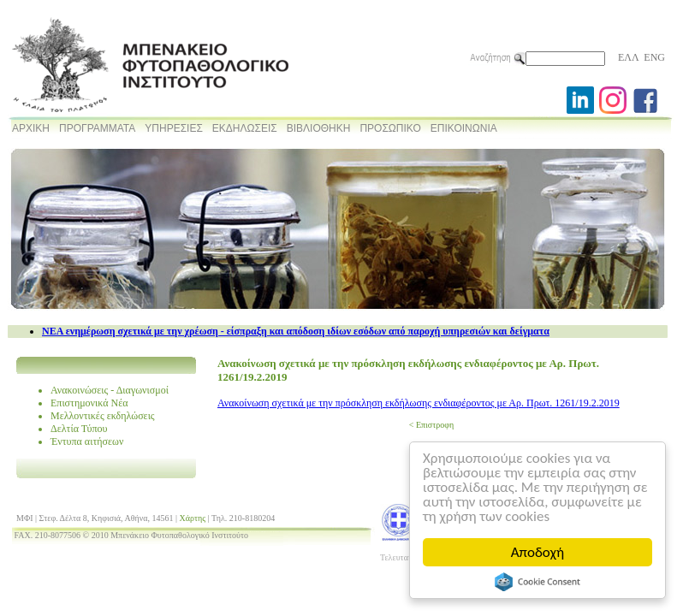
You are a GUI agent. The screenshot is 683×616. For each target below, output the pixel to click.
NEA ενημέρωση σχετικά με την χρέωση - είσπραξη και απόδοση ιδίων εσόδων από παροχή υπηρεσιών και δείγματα (296, 331)
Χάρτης (193, 518)
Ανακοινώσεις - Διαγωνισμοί (110, 390)
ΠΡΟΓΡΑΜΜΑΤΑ (97, 128)
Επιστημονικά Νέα (89, 403)
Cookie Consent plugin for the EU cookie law (537, 582)
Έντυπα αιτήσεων (87, 441)
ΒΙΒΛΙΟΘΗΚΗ (319, 128)
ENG (654, 57)
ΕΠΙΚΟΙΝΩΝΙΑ (464, 128)
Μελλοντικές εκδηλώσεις (103, 416)
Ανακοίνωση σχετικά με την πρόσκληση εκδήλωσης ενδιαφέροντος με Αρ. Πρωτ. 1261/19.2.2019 (419, 403)
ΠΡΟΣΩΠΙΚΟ (390, 128)
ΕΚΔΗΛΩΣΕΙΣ (245, 128)
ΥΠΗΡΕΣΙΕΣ (174, 128)
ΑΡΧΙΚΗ (31, 128)
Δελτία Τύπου (79, 429)
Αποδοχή (537, 552)
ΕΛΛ (628, 57)
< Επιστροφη (431, 425)
